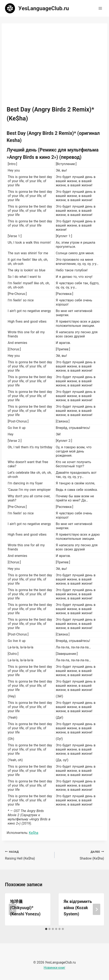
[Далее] (97, 909)
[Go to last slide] (12, 909)
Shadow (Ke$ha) (81, 855)
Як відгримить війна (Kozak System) (78, 908)
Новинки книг (54, 968)
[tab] (46, 929)
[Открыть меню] (100, 8)
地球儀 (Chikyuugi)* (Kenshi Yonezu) (25, 908)
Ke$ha (34, 833)
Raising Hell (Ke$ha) (28, 855)
